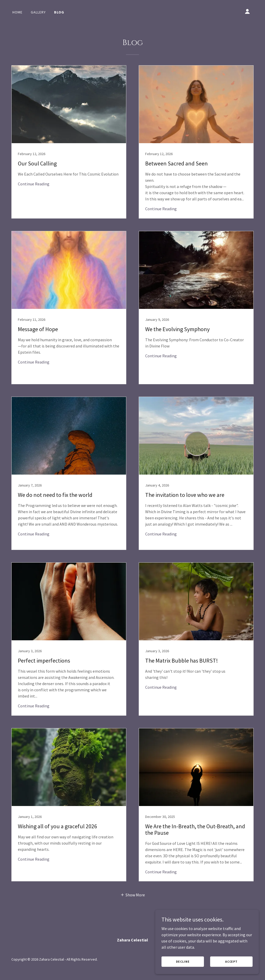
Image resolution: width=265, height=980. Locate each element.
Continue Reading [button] (34, 184)
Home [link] (17, 12)
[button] (247, 11)
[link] (69, 142)
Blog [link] (59, 12)
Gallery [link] (38, 12)
